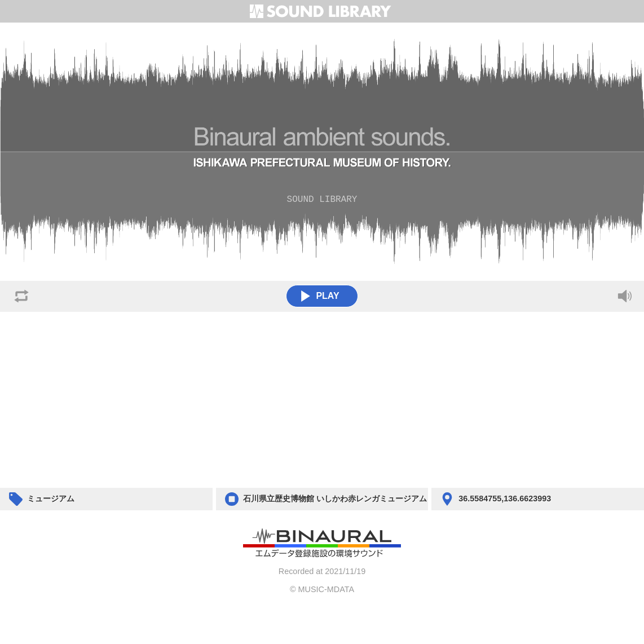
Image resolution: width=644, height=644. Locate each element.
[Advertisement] (322, 400)
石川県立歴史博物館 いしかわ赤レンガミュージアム (335, 499)
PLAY (319, 296)
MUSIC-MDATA (326, 589)
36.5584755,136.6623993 (505, 499)
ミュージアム (51, 499)
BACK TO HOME (322, 544)
